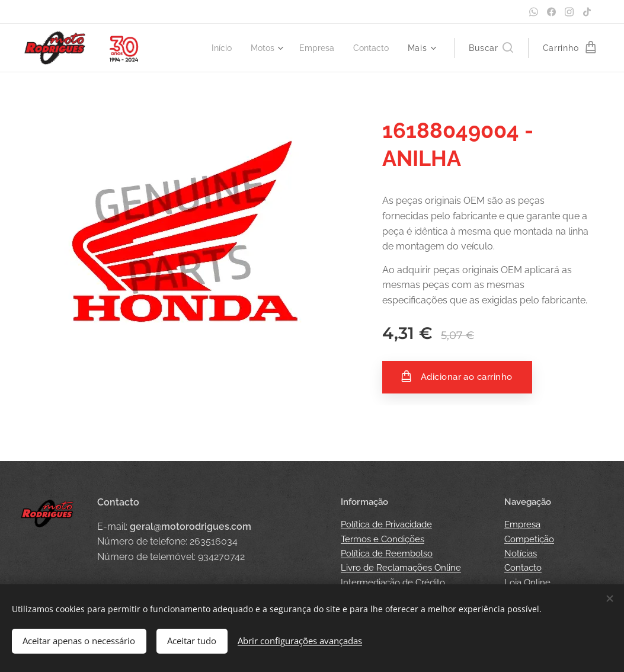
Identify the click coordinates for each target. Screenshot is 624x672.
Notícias (521, 553)
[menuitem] (215, 48)
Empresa (522, 524)
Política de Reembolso (387, 553)
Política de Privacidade (386, 524)
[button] (491, 48)
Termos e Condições (383, 539)
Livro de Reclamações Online (401, 568)
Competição (529, 539)
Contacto (523, 568)
